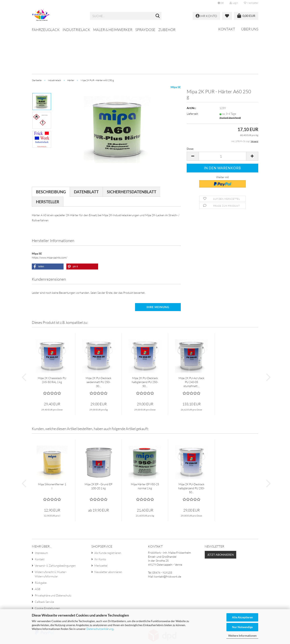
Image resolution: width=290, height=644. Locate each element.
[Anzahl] (222, 116)
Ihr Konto (100, 519)
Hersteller (48, 162)
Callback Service (44, 562)
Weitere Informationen (242, 636)
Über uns (250, 29)
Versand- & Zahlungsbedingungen (55, 526)
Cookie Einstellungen (47, 568)
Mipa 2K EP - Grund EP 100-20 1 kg (98, 446)
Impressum (41, 513)
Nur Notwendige (242, 627)
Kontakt (227, 29)
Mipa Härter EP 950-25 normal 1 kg (145, 446)
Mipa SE (176, 47)
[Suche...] (158, 16)
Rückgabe (41, 543)
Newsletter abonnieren (108, 532)
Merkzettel (251, 3)
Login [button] (234, 3)
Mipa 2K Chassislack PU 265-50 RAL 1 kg (52, 340)
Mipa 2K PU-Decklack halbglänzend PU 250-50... (145, 342)
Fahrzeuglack (46, 30)
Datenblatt (86, 152)
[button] (221, 3)
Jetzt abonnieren (220, 515)
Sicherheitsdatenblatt (132, 152)
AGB (38, 549)
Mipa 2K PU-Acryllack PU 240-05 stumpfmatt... (191, 342)
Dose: (190, 109)
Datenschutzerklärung (100, 629)
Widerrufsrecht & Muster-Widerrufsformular (51, 534)
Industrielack (76, 30)
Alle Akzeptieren (242, 617)
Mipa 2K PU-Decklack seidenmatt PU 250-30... (99, 342)
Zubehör (167, 30)
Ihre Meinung (158, 267)
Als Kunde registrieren (108, 513)
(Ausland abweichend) (230, 78)
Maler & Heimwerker (113, 30)
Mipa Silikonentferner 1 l (52, 446)
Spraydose (145, 30)
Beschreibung (51, 152)
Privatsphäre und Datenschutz (53, 556)
